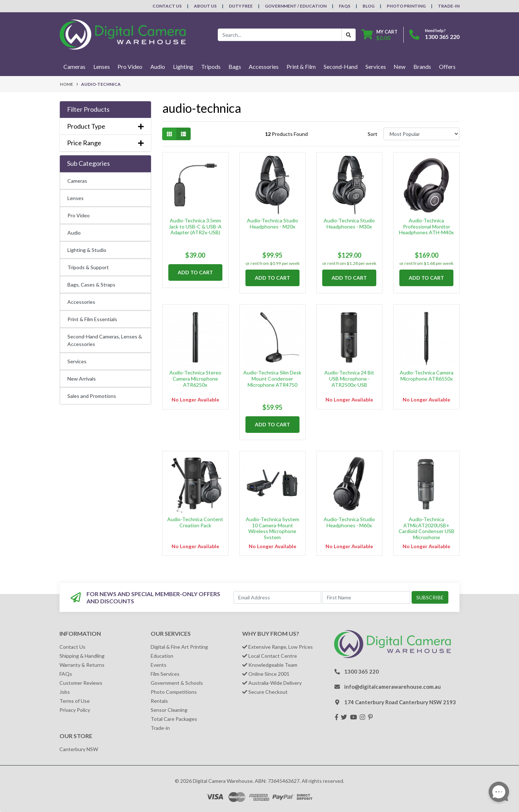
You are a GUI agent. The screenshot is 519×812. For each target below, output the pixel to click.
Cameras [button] (74, 66)
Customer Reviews (81, 683)
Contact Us (167, 6)
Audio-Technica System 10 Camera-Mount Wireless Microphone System (272, 528)
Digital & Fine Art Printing (179, 647)
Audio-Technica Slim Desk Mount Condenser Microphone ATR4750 (272, 379)
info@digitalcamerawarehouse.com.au (392, 687)
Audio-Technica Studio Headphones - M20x (272, 223)
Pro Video (79, 215)
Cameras (77, 181)
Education (162, 656)
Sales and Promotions (92, 396)
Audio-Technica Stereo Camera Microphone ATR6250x (195, 379)
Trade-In (449, 6)
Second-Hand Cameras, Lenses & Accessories (105, 340)
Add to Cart (195, 272)
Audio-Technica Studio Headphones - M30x (349, 223)
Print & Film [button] (301, 66)
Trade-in (160, 728)
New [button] (400, 66)
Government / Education (296, 6)
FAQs (345, 6)
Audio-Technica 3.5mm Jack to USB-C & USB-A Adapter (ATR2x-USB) (195, 227)
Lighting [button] (183, 66)
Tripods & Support (88, 267)
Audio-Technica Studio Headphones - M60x (349, 522)
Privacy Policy (75, 710)
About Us (205, 6)
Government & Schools (177, 683)
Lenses (76, 198)
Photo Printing (406, 6)
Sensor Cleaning (169, 710)
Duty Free (241, 6)
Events (159, 665)
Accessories (81, 302)
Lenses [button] (102, 66)
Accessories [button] (264, 66)
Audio (74, 233)
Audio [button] (158, 66)
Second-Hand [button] (341, 66)
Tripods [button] (211, 66)
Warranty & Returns (82, 665)
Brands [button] (422, 66)
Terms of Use (75, 701)
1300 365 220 (442, 37)
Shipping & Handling (82, 656)
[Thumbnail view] (169, 134)
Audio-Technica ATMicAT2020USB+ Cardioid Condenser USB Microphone (427, 528)
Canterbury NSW (79, 749)
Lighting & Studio (87, 250)
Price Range (105, 143)
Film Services (165, 674)
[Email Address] (278, 597)
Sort (372, 134)
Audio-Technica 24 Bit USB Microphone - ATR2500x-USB (349, 379)
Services (77, 361)
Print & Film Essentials (92, 319)
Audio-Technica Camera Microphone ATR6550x (427, 376)
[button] (105, 110)
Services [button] (376, 66)
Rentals (159, 701)
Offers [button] (447, 66)
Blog (369, 6)
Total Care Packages (174, 719)
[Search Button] (349, 35)
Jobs (65, 692)
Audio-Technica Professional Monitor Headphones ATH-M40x (426, 227)
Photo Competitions (174, 692)
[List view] (183, 134)
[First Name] (366, 597)
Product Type (105, 126)
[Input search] (280, 35)
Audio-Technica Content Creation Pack (195, 522)
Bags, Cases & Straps (91, 285)
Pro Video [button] (130, 66)
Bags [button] (235, 66)
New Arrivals (82, 379)
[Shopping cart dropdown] (380, 35)
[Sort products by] (422, 134)
